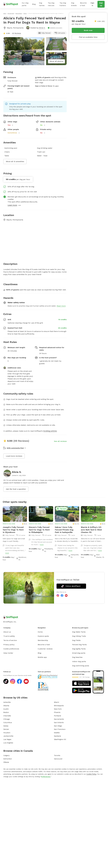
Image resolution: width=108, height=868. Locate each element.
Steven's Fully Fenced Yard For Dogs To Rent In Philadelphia (39, 530)
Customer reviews (45, 649)
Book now (88, 30)
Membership (43, 640)
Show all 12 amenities (15, 161)
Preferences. (46, 777)
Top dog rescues (51, 4)
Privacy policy (9, 645)
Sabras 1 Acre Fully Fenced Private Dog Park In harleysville (64, 530)
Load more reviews (14, 456)
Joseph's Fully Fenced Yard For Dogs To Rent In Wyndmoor (13, 530)
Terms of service (10, 640)
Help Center (8, 653)
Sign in (92, 4)
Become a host (83, 4)
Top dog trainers (63, 4)
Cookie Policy (91, 774)
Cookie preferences (11, 649)
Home (40, 632)
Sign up (101, 4)
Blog (34, 4)
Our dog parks (25, 4)
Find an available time (88, 37)
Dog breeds (74, 4)
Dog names (42, 4)
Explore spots (43, 636)
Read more (61, 306)
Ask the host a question (16, 489)
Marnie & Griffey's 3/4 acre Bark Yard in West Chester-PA (91, 530)
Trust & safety (9, 636)
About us (7, 632)
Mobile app (42, 657)
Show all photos (56, 61)
